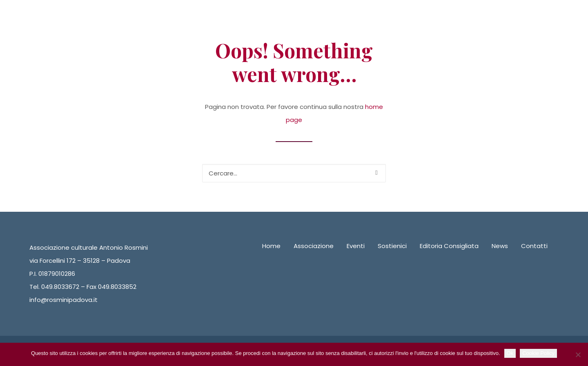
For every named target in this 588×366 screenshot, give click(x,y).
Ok (510, 353)
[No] (578, 355)
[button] (376, 173)
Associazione (314, 246)
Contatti (534, 246)
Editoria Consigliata (449, 246)
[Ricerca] (294, 173)
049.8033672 (60, 287)
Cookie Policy (538, 353)
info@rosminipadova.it (63, 300)
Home (271, 246)
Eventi (356, 246)
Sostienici (392, 246)
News (500, 246)
